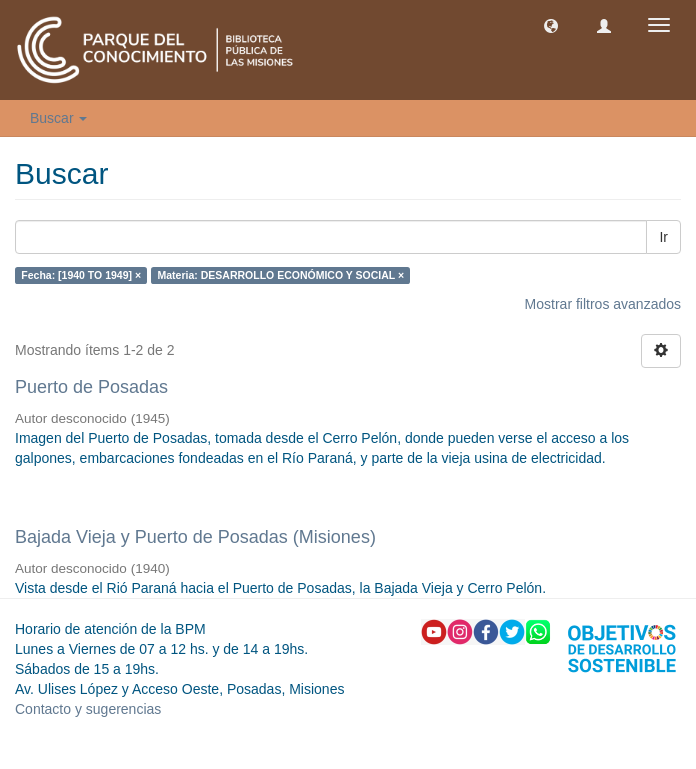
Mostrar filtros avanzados (603, 304)
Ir (663, 237)
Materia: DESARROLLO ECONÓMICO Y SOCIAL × (281, 275)
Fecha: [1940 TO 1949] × (81, 275)
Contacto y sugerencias (88, 709)
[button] (551, 25)
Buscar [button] (58, 118)
